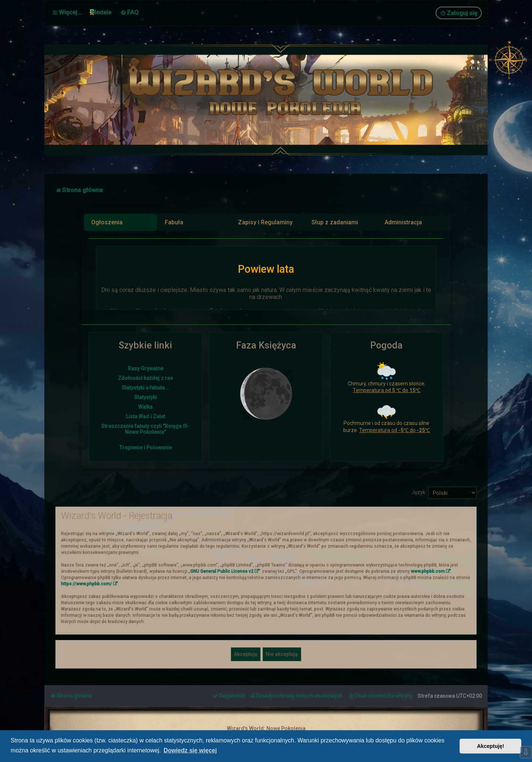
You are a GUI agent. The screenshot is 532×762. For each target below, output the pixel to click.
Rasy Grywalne (146, 368)
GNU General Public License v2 (222, 571)
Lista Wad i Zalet (146, 416)
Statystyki (146, 397)
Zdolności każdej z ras (145, 378)
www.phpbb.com (428, 571)
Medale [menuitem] (101, 12)
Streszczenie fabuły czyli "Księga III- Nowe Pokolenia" (145, 429)
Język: (419, 491)
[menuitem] (129, 12)
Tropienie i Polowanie (146, 448)
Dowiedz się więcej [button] (190, 750)
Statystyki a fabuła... (145, 388)
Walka (145, 407)
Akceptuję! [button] (491, 746)
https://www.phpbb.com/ (86, 583)
